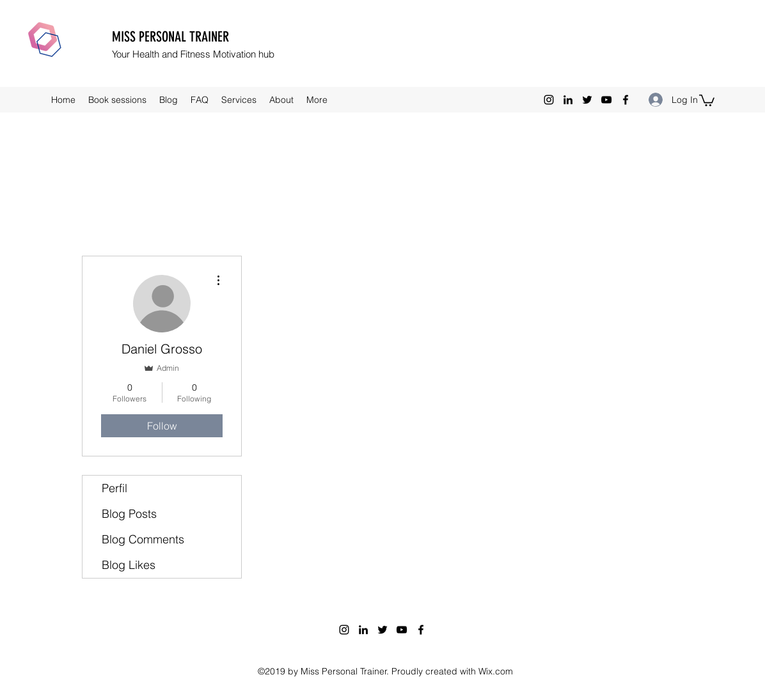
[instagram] (549, 100)
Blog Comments (143, 539)
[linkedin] (568, 100)
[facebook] (626, 100)
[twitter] (587, 100)
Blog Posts (129, 514)
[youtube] (606, 100)
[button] (707, 100)
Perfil (114, 488)
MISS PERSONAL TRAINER (170, 37)
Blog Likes (129, 565)
